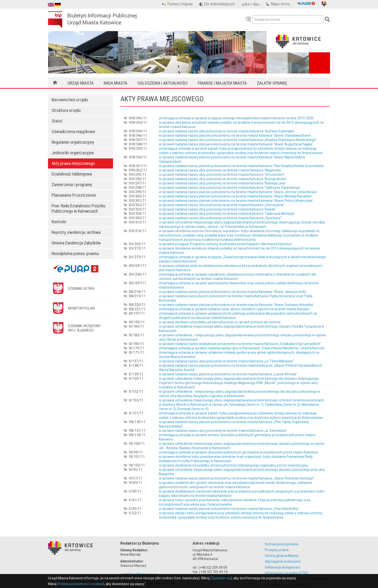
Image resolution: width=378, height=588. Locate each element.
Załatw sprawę (272, 83)
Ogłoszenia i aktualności (162, 83)
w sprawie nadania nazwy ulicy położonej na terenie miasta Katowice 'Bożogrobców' (223, 179)
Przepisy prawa (277, 550)
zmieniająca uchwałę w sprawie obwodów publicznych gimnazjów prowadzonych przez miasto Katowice (239, 452)
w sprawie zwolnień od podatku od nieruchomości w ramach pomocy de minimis (220, 322)
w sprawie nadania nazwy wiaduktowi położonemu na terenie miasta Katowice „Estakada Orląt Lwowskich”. (240, 344)
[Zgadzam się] (221, 578)
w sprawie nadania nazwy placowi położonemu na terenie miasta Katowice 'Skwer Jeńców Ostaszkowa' (238, 192)
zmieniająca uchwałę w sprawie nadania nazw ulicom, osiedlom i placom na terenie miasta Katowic (234, 309)
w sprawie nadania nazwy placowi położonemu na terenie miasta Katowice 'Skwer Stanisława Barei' (235, 135)
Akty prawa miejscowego (73, 163)
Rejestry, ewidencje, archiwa (76, 232)
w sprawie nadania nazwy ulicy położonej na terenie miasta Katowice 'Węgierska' (220, 170)
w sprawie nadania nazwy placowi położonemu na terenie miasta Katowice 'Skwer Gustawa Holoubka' (236, 305)
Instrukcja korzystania (282, 544)
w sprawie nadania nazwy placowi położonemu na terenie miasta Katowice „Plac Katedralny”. (229, 509)
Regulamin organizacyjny (73, 142)
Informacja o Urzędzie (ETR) (286, 573)
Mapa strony (281, 4)
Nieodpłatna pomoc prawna (75, 253)
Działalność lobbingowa (72, 174)
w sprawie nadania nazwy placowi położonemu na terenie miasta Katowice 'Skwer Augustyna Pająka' (236, 144)
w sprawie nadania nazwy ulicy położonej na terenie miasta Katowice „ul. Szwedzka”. (223, 431)
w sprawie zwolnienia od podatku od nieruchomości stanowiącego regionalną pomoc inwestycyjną (233, 465)
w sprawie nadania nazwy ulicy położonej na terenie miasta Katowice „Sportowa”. (221, 218)
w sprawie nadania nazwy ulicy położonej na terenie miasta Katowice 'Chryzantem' (222, 175)
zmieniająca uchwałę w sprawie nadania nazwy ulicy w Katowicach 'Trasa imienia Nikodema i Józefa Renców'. (242, 348)
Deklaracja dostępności (282, 567)
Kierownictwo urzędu (70, 100)
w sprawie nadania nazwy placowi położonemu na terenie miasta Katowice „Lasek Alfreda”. (228, 374)
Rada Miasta (115, 83)
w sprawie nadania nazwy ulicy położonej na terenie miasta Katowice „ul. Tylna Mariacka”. (227, 361)
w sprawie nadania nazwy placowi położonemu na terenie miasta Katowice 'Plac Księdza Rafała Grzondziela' (241, 166)
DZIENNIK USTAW (81, 289)
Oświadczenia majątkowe (73, 132)
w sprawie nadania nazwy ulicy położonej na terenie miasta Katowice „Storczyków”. (222, 205)
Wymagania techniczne (283, 561)
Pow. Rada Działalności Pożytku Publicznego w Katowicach (79, 208)
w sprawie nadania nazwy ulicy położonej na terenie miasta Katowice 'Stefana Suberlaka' (227, 131)
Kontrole (59, 222)
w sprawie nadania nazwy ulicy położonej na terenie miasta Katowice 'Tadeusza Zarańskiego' (230, 188)
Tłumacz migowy (180, 4)
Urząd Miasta (81, 83)
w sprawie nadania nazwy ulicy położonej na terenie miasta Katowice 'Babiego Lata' (222, 183)
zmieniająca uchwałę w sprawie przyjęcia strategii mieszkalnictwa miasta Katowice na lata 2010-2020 (236, 118)
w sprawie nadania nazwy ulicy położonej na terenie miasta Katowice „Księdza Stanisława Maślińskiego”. (238, 140)
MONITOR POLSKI (81, 308)
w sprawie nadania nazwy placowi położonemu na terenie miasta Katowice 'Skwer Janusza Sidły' (233, 292)
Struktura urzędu (66, 110)
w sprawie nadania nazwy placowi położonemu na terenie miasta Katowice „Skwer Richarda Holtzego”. (237, 478)
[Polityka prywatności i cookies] (81, 584)
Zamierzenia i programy (72, 185)
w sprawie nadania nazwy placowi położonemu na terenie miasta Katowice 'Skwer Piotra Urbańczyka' (236, 201)
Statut (57, 121)
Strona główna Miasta (282, 556)
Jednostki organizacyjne (73, 153)
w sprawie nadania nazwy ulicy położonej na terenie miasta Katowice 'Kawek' (217, 209)
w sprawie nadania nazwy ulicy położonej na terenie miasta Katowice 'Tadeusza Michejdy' (227, 214)
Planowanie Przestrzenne (74, 195)
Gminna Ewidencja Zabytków (76, 243)
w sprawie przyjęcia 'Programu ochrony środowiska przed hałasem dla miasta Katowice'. (226, 244)
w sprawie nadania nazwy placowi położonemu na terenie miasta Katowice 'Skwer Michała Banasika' (235, 196)
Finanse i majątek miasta (222, 83)
